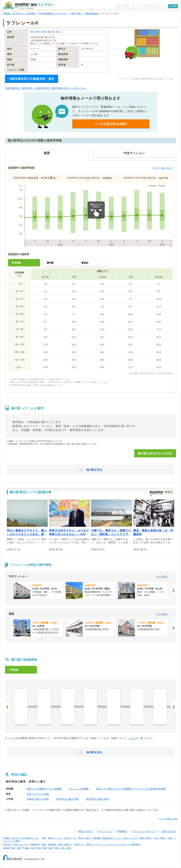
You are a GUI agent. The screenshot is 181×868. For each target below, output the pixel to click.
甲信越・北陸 (29, 848)
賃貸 (44, 838)
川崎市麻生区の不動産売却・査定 (32, 79)
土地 (170, 838)
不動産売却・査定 (38, 844)
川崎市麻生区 (92, 13)
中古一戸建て (160, 838)
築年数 (50, 263)
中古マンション (131, 838)
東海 (39, 848)
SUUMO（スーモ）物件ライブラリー (29, 5)
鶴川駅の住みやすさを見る (155, 453)
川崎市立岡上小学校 (38, 799)
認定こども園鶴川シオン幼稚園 (44, 789)
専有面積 (16, 263)
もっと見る (162, 577)
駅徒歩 (85, 263)
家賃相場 (97, 838)
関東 (19, 848)
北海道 (6, 848)
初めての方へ (86, 831)
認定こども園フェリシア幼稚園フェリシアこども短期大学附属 (131, 789)
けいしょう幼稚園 (79, 789)
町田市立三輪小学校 (68, 799)
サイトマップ (105, 831)
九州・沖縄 (65, 848)
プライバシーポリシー (144, 831)
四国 (51, 848)
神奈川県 (76, 13)
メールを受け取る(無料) (111, 124)
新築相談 (52, 844)
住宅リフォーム (20, 844)
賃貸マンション (55, 838)
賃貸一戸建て (85, 838)
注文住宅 (7, 844)
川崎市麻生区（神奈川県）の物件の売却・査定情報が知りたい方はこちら (46, 88)
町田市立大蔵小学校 (98, 799)
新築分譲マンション (112, 838)
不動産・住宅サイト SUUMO (19, 13)
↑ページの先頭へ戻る (168, 819)
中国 (56, 848)
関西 (45, 848)
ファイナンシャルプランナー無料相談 (122, 844)
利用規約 (122, 831)
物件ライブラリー (95, 844)
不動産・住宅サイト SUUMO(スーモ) (21, 838)
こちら (132, 738)
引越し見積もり (65, 844)
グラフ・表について (163, 168)
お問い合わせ (169, 831)
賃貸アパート (71, 838)
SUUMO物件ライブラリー (53, 13)
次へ (173, 707)
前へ (8, 707)
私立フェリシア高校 (38, 794)
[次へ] (173, 591)
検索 (175, 6)
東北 (13, 848)
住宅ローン (79, 844)
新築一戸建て (146, 838)
